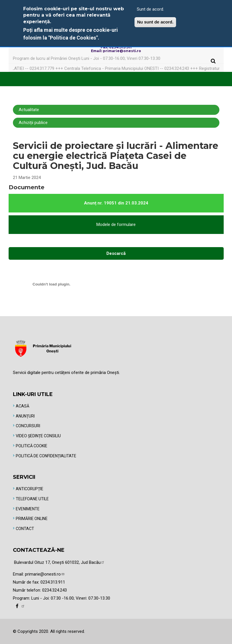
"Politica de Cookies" (73, 38)
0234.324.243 (54, 590)
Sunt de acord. (150, 9)
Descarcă (116, 253)
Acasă (23, 406)
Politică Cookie (32, 446)
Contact (25, 529)
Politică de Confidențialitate (46, 456)
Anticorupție (30, 489)
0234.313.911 (53, 582)
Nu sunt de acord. (155, 22)
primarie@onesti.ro (45, 574)
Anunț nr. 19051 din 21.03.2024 (116, 203)
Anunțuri (25, 416)
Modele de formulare (116, 224)
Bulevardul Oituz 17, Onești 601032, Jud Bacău (59, 562)
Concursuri (28, 426)
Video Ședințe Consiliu (38, 436)
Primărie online (32, 519)
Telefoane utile (32, 499)
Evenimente (28, 509)
